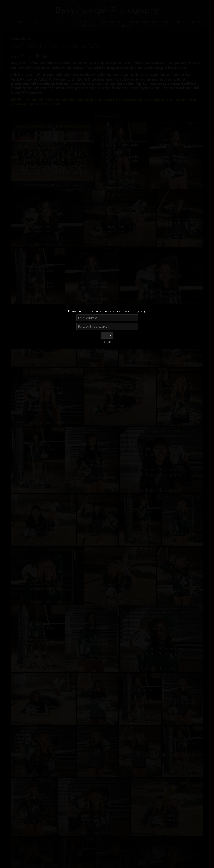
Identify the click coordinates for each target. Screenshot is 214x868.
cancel (107, 342)
